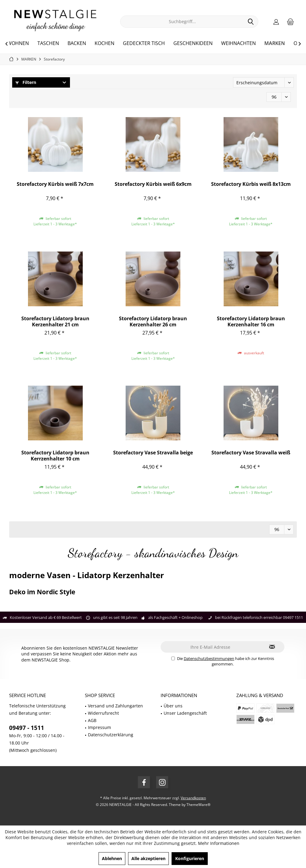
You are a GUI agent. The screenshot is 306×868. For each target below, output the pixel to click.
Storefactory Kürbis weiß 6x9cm (153, 184)
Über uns (173, 706)
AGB (92, 720)
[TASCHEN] (48, 43)
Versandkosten (193, 798)
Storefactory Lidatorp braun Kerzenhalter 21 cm (55, 321)
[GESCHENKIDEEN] (193, 43)
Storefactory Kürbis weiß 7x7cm (55, 184)
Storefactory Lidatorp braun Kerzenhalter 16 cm (251, 321)
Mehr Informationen (219, 843)
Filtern (26, 82)
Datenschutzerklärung (111, 735)
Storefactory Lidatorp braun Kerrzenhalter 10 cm (55, 456)
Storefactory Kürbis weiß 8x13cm (251, 184)
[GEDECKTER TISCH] (144, 43)
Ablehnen (112, 858)
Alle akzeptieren (148, 858)
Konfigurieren (190, 858)
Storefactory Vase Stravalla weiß (251, 453)
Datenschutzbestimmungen (209, 658)
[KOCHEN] (104, 43)
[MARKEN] (275, 43)
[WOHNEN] (18, 43)
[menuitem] (290, 22)
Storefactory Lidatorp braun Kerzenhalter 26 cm (153, 321)
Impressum (99, 727)
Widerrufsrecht (103, 713)
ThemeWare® (198, 805)
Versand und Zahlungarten (115, 706)
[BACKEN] (77, 43)
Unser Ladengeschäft (185, 713)
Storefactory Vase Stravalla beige (153, 453)
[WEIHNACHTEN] (238, 43)
